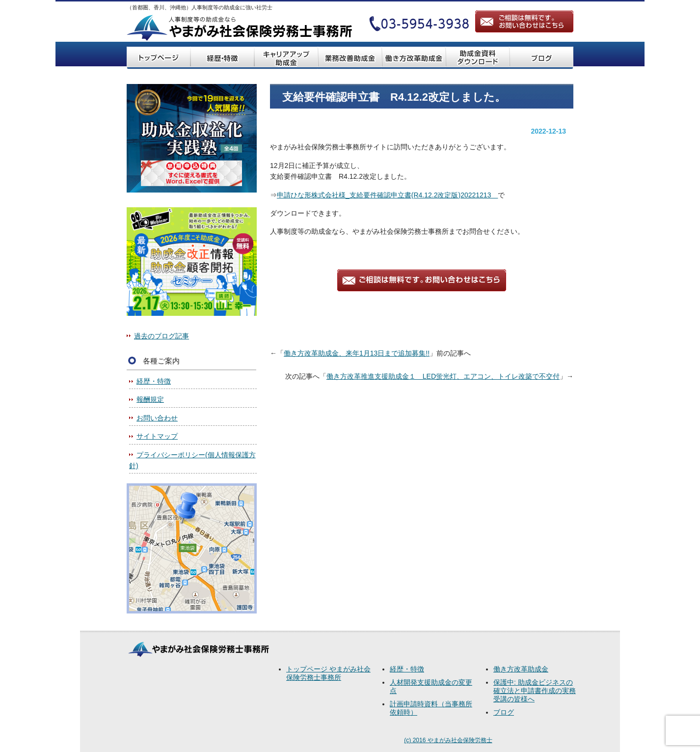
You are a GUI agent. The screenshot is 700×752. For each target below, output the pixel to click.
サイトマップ (157, 436)
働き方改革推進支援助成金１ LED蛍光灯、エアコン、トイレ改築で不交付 (443, 376)
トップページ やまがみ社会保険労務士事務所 (328, 673)
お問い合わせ (157, 418)
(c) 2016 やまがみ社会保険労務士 (448, 740)
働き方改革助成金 (521, 669)
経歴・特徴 (154, 381)
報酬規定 (150, 399)
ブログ (504, 712)
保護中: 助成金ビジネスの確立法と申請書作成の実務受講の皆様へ (535, 691)
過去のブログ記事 (162, 336)
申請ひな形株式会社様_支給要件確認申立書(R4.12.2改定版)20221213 (387, 195)
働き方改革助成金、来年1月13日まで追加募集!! (357, 353)
